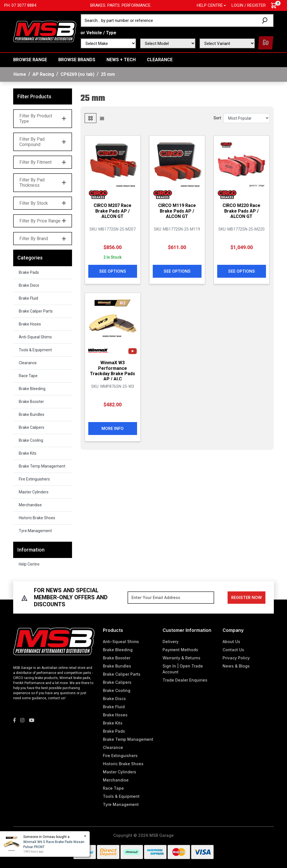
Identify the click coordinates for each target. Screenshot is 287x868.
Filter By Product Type (43, 119)
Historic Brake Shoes (37, 518)
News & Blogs (236, 666)
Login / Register (249, 5)
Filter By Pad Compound (43, 142)
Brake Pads (29, 272)
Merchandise (30, 505)
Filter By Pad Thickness (43, 183)
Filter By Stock (43, 203)
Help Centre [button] (210, 5)
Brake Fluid (28, 298)
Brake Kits (28, 453)
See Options (113, 271)
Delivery (171, 642)
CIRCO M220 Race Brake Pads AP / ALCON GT (241, 211)
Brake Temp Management (42, 466)
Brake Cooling (31, 440)
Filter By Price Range (43, 221)
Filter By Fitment (43, 162)
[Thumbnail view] (91, 118)
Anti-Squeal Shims (35, 337)
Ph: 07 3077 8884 (20, 5)
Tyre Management (35, 531)
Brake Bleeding (32, 389)
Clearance (160, 60)
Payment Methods (180, 650)
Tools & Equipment (35, 350)
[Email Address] (171, 598)
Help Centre (29, 564)
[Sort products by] (247, 118)
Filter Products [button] (34, 96)
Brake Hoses (30, 324)
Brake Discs (29, 285)
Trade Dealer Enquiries (185, 680)
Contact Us (233, 650)
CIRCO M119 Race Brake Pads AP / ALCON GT (177, 211)
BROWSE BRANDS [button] (77, 60)
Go (266, 43)
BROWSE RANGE (30, 60)
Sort (217, 118)
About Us (231, 642)
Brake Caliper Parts (36, 311)
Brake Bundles (32, 414)
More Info (113, 428)
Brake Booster (31, 402)
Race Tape (28, 376)
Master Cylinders (34, 492)
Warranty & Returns (181, 658)
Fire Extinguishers (34, 479)
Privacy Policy (236, 658)
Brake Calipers (32, 427)
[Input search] (170, 20)
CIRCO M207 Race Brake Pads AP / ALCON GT (113, 211)
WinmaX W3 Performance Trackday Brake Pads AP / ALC (113, 371)
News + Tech (121, 60)
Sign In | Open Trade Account (183, 669)
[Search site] (266, 20)
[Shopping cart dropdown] (276, 5)
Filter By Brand (43, 239)
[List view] (102, 118)
